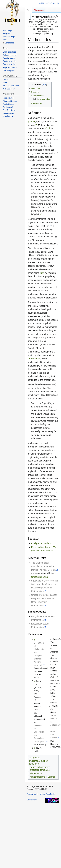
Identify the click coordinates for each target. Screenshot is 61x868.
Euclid (31, 348)
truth (42, 273)
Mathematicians (46, 125)
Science (37, 707)
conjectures (48, 132)
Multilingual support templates (39, 762)
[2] (46, 128)
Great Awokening (39, 577)
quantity (31, 122)
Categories (34, 758)
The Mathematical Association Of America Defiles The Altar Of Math (43, 566)
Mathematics (36, 773)
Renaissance (34, 359)
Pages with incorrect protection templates (40, 768)
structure (48, 122)
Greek (50, 47)
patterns (41, 129)
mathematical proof (37, 143)
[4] (41, 213)
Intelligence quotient (41, 543)
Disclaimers (32, 800)
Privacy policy (33, 794)
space (39, 122)
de (48, 226)
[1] (37, 124)
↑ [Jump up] (34, 640)
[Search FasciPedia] (53, 16)
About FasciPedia (48, 794)
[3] (49, 128)
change (31, 125)
